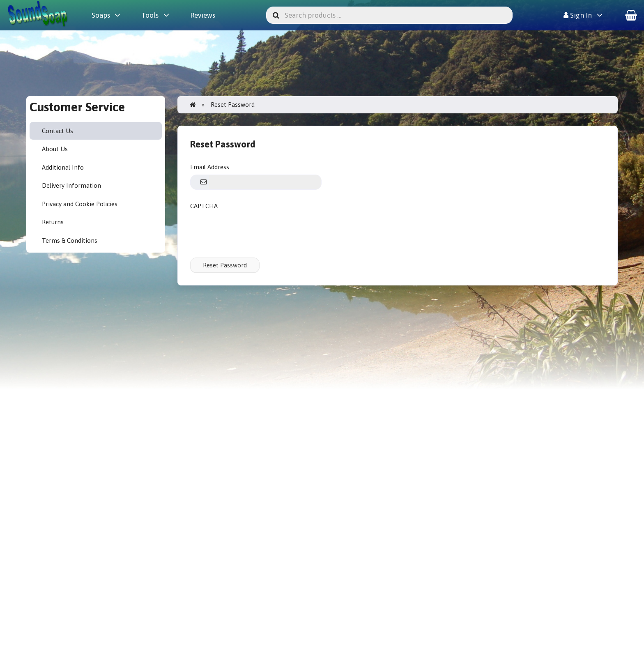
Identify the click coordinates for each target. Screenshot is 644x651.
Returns (53, 222)
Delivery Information (71, 185)
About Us (55, 149)
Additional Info (63, 167)
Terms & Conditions (70, 240)
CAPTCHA (204, 206)
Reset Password (225, 265)
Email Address (210, 167)
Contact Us (57, 131)
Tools (150, 15)
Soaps (101, 15)
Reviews (203, 15)
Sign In (578, 15)
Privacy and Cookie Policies (80, 204)
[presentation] (253, 229)
